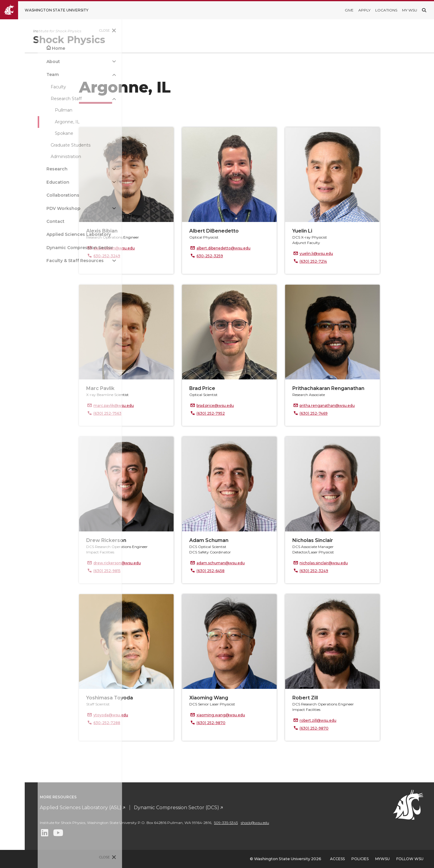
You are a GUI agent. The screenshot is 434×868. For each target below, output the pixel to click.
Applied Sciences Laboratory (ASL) (140, 808)
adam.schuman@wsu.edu (250, 563)
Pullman (26, 110)
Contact (18, 221)
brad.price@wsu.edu (245, 405)
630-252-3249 (137, 256)
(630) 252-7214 (343, 261)
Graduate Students (33, 145)
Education (20, 182)
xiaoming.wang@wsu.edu (251, 715)
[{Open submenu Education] (77, 182)
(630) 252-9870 (241, 723)
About (16, 62)
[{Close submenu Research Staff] (77, 99)
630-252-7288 (137, 723)
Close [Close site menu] (67, 30)
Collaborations (25, 195)
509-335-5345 (286, 823)
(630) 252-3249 (344, 571)
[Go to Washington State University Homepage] (49, 10)
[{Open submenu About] (77, 61)
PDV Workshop (26, 208)
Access (337, 859)
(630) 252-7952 (241, 413)
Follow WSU (410, 859)
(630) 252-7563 (137, 413)
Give (349, 10)
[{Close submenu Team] (77, 75)
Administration (28, 157)
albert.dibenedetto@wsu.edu (253, 248)
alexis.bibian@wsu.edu (144, 248)
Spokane (26, 133)
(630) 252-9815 (137, 571)
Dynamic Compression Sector (42, 248)
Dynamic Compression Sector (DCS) (236, 808)
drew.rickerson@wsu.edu (147, 563)
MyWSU (382, 859)
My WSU (410, 10)
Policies (360, 859)
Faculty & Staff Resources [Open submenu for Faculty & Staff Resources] (37, 261)
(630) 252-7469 (343, 413)
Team (15, 74)
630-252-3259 (240, 256)
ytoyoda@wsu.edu (141, 715)
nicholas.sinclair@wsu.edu (354, 563)
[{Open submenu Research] (77, 169)
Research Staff (28, 99)
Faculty (21, 87)
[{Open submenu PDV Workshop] (77, 208)
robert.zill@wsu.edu (348, 720)
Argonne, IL (30, 122)
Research (19, 169)
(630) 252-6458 (240, 571)
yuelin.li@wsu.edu (346, 253)
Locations (386, 10)
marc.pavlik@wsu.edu (143, 405)
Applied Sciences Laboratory (41, 234)
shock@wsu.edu (315, 823)
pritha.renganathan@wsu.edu (357, 405)
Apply (364, 10)
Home (21, 48)
